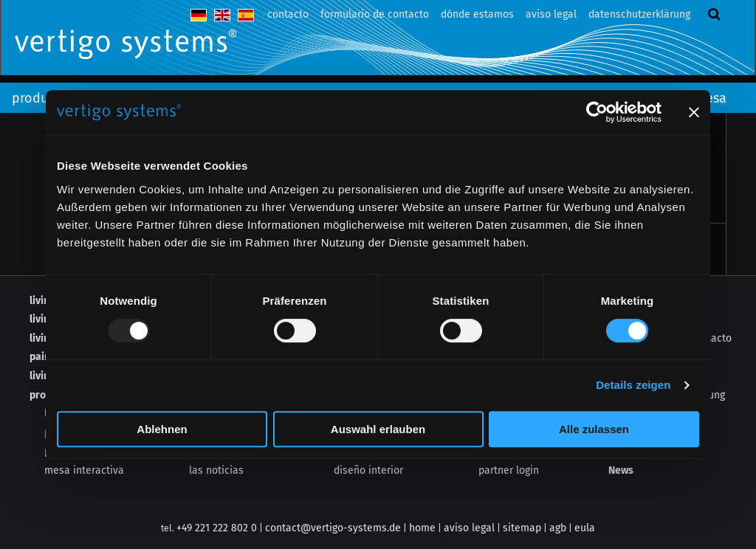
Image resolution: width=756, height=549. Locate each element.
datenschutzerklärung (639, 14)
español (246, 15)
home (422, 528)
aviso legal (551, 14)
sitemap (522, 528)
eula (585, 528)
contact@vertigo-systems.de (333, 528)
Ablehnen (162, 429)
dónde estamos (477, 14)
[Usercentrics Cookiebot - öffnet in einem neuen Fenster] (597, 112)
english (222, 15)
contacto (288, 14)
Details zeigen (633, 385)
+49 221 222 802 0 (217, 528)
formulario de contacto (375, 14)
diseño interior (368, 470)
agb (558, 528)
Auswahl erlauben (378, 429)
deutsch (199, 15)
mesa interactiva (84, 470)
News (621, 470)
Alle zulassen (594, 429)
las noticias (216, 470)
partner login (509, 470)
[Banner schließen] (694, 112)
